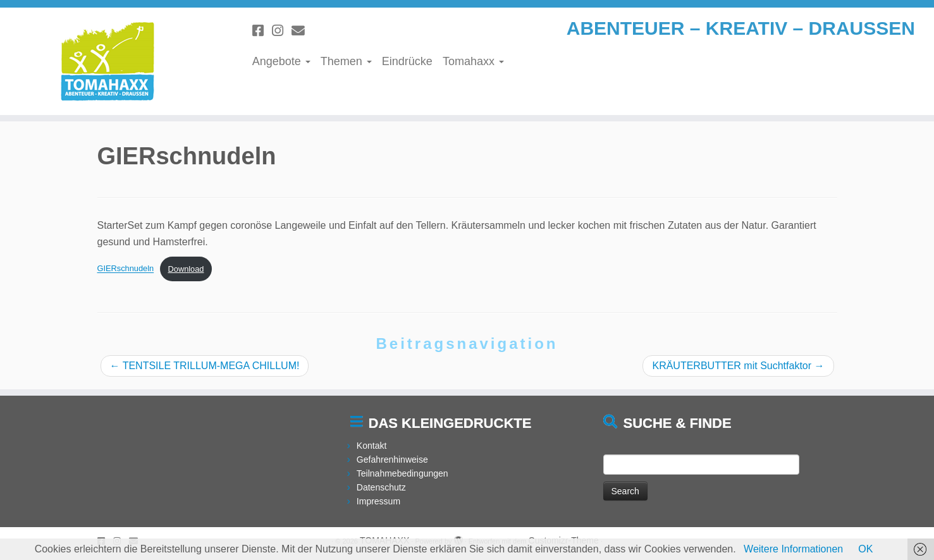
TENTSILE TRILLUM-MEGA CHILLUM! (205, 366)
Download (186, 269)
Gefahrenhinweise (392, 460)
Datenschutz (381, 487)
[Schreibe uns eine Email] (302, 31)
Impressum (378, 501)
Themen (346, 61)
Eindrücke (407, 61)
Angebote (281, 61)
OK (865, 549)
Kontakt (372, 446)
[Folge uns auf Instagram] (282, 31)
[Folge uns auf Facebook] (262, 31)
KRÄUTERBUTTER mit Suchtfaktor (738, 366)
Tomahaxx (473, 61)
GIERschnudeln (126, 269)
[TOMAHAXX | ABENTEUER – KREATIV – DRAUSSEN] (108, 61)
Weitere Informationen (793, 549)
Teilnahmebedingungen (402, 473)
